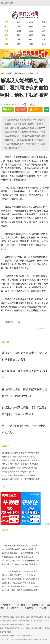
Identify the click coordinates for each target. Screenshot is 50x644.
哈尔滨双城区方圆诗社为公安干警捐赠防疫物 (21, 479)
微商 (19, 44)
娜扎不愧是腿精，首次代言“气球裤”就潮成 (19, 468)
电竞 (31, 22)
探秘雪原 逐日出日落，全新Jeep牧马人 (18, 472)
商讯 (19, 35)
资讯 (44, 44)
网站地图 (43, 608)
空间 (36, 109)
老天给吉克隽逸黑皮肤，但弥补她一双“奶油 (20, 571)
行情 (31, 44)
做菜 (31, 27)
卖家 (44, 39)
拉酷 (18, 322)
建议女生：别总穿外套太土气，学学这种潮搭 (21, 453)
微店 (31, 39)
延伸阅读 (5, 342)
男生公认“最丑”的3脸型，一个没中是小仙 (19, 575)
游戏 (19, 31)
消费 (19, 39)
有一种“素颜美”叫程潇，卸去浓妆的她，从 (19, 549)
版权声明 (15, 608)
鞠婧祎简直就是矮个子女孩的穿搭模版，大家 (21, 553)
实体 (44, 35)
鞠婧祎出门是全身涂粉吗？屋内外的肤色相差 (21, 564)
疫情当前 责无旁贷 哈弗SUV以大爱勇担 (18, 475)
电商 (31, 35)
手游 (44, 22)
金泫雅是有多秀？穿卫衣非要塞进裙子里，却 (21, 561)
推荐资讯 (5, 530)
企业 (19, 27)
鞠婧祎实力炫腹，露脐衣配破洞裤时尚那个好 (21, 590)
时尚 (19, 22)
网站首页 (7, 605)
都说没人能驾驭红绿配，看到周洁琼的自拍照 (21, 579)
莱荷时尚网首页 (21, 73)
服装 (31, 31)
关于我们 (21, 605)
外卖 (44, 27)
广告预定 (29, 608)
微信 (10, 109)
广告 (3, 486)
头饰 (44, 31)
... (46, 109)
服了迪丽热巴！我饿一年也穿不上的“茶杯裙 (20, 464)
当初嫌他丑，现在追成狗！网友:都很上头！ (20, 457)
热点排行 (5, 446)
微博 (23, 109)
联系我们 (35, 605)
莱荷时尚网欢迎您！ (8, 3)
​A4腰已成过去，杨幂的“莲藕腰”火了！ (18, 557)
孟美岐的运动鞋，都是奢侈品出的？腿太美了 (21, 460)
